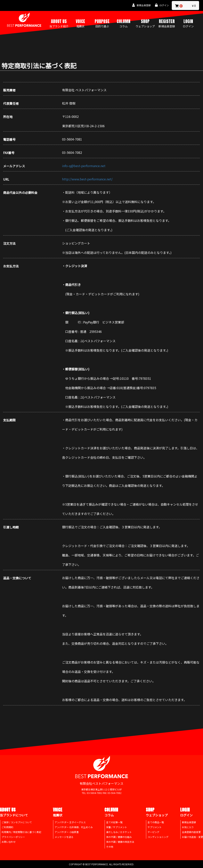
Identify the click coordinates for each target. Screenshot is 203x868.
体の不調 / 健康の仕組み (119, 837)
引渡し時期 (11, 527)
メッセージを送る (64, 837)
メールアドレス (14, 166)
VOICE (80, 23)
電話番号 (9, 139)
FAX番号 (9, 153)
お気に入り (188, 827)
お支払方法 (11, 266)
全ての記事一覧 (114, 822)
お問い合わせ (9, 842)
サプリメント (155, 827)
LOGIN (188, 23)
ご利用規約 (7, 827)
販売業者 (9, 90)
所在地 (8, 117)
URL (6, 179)
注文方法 (9, 243)
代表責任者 (11, 103)
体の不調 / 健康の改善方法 (120, 842)
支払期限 (9, 420)
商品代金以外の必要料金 (20, 193)
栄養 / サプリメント (117, 827)
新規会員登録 (189, 822)
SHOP (145, 23)
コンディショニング (158, 837)
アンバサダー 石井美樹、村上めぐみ (74, 827)
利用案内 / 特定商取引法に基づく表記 (21, 832)
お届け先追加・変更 (192, 837)
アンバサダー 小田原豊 (67, 832)
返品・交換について (17, 578)
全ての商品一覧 (156, 822)
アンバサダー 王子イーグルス (70, 822)
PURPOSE (102, 23)
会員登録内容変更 (191, 832)
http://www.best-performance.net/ (87, 179)
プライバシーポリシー (13, 837)
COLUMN (124, 23)
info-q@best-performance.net (84, 166)
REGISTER (167, 23)
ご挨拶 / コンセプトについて (17, 822)
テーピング (153, 832)
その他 (110, 847)
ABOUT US (59, 23)
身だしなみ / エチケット (119, 832)
